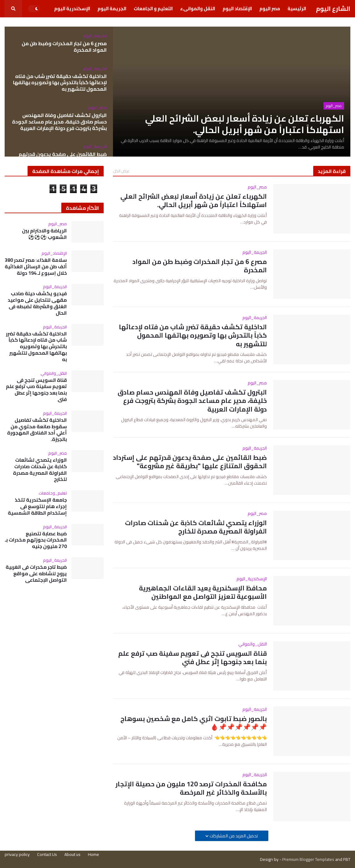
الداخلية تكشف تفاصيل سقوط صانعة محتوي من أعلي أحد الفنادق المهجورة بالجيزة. (37, 430)
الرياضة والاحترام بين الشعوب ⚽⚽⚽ (44, 234)
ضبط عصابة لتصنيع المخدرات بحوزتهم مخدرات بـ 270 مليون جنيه (36, 540)
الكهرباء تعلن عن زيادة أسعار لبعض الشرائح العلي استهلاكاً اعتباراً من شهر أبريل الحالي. (245, 124)
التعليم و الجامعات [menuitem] (153, 9)
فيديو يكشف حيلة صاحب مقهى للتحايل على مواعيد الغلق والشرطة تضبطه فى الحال (37, 303)
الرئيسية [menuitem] (297, 9)
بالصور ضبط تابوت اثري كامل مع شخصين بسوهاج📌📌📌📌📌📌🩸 (194, 723)
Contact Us (47, 855)
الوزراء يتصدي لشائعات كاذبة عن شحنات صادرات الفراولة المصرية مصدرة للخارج (196, 527)
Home (93, 855)
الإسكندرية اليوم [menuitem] (72, 9)
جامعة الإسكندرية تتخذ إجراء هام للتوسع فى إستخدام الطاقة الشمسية (37, 506)
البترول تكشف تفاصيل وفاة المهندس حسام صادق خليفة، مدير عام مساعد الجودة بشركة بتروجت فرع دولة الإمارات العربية (59, 122)
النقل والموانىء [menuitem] (198, 9)
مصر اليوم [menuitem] (270, 9)
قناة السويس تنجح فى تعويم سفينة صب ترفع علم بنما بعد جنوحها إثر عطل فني (193, 658)
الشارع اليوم (333, 9)
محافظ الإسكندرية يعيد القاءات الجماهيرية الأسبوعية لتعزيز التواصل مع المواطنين (203, 592)
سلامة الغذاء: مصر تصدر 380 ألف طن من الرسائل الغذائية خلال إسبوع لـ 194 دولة (36, 266)
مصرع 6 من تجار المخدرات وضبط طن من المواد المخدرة (64, 47)
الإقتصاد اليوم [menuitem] (237, 9)
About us (72, 855)
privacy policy (17, 855)
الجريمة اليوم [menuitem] (112, 9)
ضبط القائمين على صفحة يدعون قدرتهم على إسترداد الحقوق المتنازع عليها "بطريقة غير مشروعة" (190, 462)
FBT (347, 859)
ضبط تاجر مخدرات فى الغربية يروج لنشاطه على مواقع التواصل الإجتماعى (36, 573)
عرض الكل (121, 171)
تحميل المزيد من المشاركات (233, 836)
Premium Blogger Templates (308, 859)
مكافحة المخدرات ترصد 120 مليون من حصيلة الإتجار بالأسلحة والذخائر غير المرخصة (191, 788)
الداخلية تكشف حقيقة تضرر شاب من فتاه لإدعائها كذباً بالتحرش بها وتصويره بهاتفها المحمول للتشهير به (60, 83)
